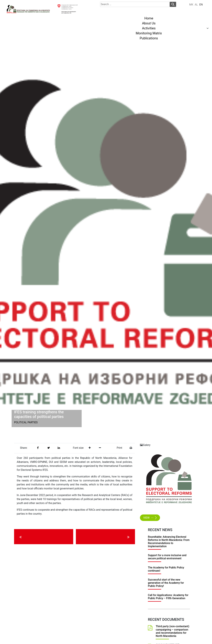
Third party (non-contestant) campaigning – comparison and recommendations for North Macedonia (172, 631)
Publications (149, 38)
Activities (149, 28)
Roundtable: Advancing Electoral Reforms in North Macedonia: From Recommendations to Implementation (169, 542)
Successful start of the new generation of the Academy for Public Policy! (166, 583)
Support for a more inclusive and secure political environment (167, 557)
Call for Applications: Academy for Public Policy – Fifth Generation (168, 597)
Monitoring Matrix (149, 33)
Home (149, 18)
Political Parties (26, 422)
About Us (149, 23)
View (149, 518)
